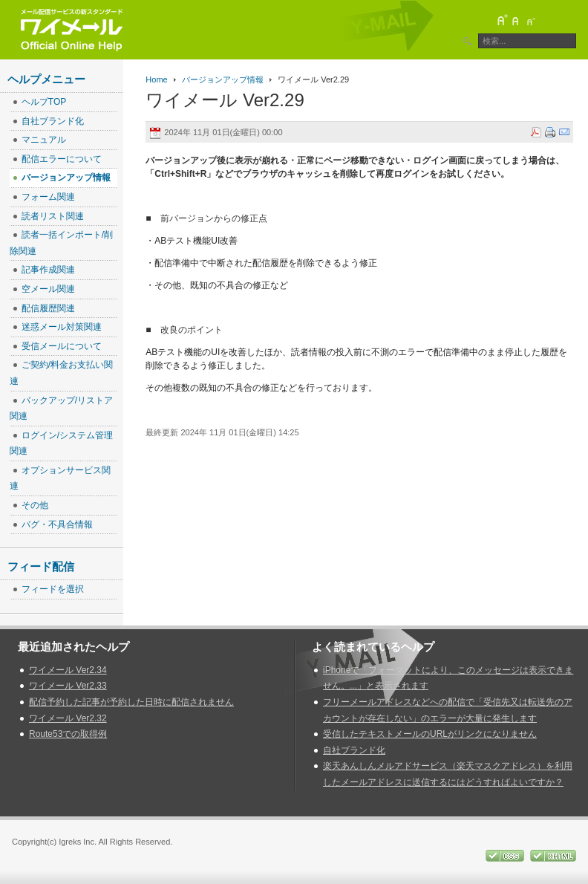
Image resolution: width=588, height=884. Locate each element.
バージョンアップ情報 (223, 79)
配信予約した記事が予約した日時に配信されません (131, 702)
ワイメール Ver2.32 (68, 718)
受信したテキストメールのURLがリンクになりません (430, 734)
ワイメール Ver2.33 (68, 686)
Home (156, 79)
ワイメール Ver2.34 (68, 670)
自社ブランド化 (354, 750)
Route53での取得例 (68, 734)
